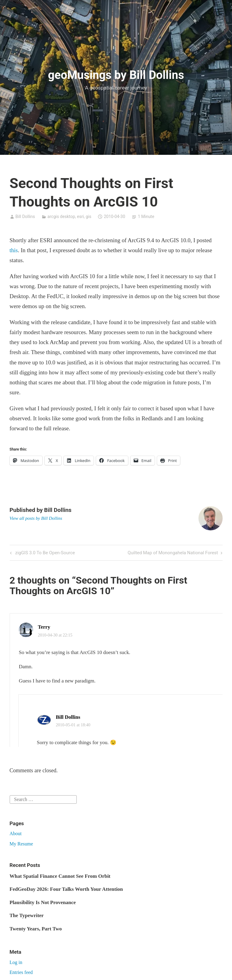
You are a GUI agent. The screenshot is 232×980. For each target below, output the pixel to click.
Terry (44, 627)
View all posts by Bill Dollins (36, 518)
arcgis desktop (61, 217)
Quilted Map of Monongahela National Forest (173, 553)
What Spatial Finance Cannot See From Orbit (60, 876)
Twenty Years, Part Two (36, 929)
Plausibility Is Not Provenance (43, 902)
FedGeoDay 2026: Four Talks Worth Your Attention (66, 889)
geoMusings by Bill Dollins (116, 75)
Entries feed (21, 972)
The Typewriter (27, 915)
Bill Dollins (25, 217)
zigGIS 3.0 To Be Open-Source (45, 553)
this (14, 250)
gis (89, 217)
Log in (16, 962)
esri (81, 217)
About (16, 833)
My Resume (21, 844)
